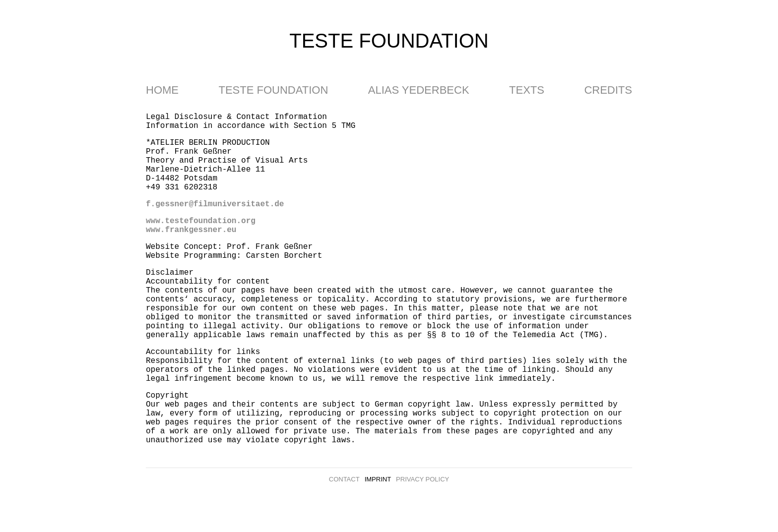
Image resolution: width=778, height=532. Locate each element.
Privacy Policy (422, 479)
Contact (344, 479)
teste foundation (389, 41)
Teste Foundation (273, 90)
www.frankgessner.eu (191, 230)
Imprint (378, 479)
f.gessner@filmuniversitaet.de (215, 204)
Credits (608, 90)
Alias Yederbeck (419, 90)
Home (162, 90)
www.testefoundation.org (201, 221)
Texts (527, 90)
